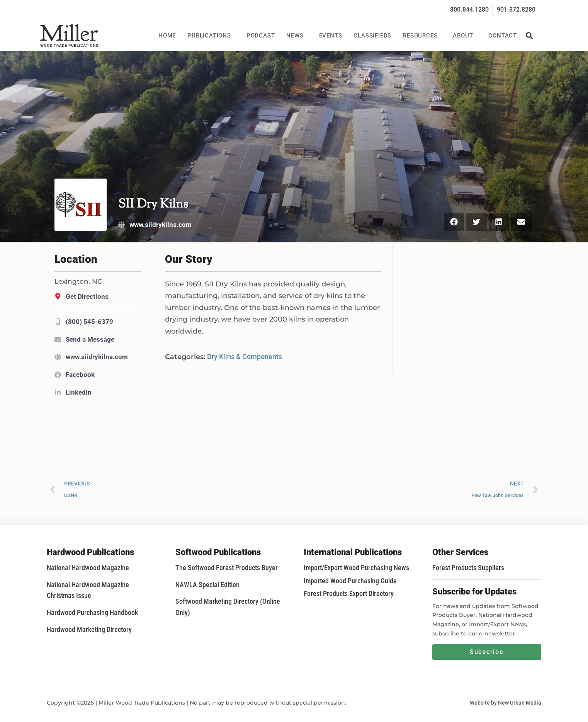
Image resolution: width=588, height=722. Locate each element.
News (297, 36)
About (465, 36)
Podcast (261, 36)
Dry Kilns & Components (245, 357)
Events (331, 36)
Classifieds (372, 36)
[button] (529, 35)
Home (167, 36)
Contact (503, 36)
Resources (422, 36)
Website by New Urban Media (506, 703)
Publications (211, 36)
